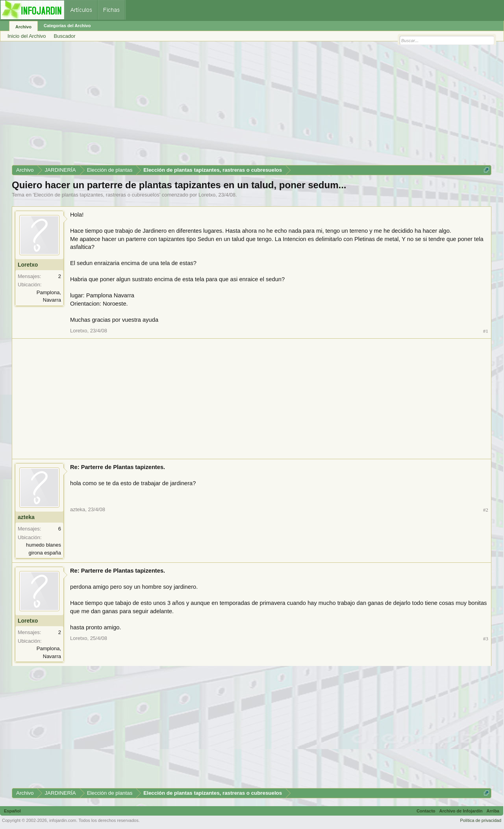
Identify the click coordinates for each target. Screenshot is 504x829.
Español (12, 811)
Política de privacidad (481, 820)
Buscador (65, 36)
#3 (486, 639)
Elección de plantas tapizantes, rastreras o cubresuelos (97, 195)
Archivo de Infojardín (461, 811)
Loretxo (207, 195)
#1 (486, 331)
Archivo (23, 27)
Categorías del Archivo (67, 26)
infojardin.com (63, 820)
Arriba (493, 811)
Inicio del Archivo (27, 36)
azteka (26, 517)
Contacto (426, 811)
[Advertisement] (248, 106)
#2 (486, 510)
